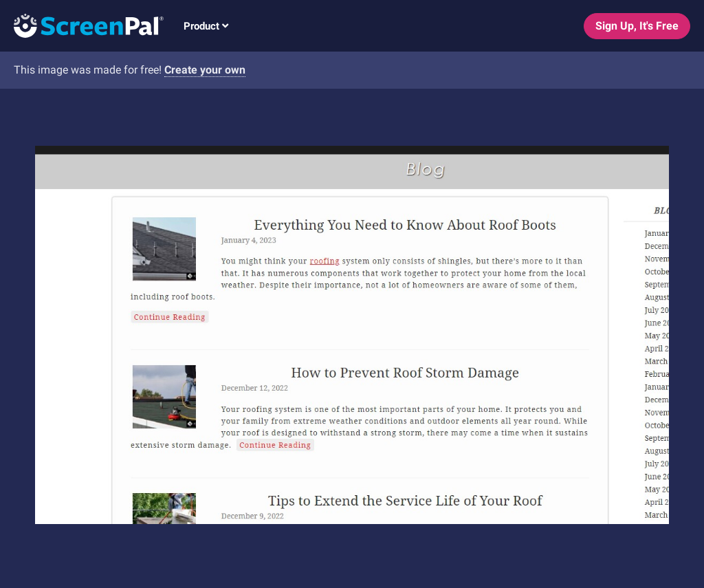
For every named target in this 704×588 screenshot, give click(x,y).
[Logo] (82, 25)
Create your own (205, 70)
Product (206, 26)
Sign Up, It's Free (637, 26)
